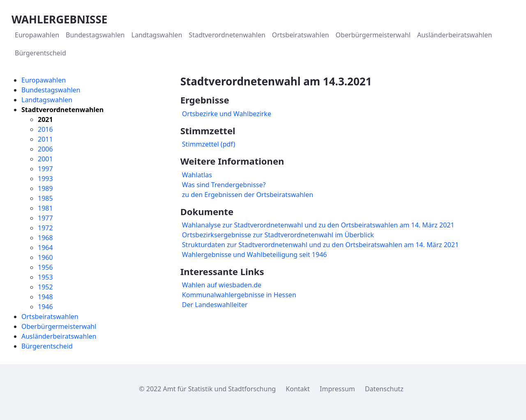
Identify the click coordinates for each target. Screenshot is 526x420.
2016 (45, 129)
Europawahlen (44, 80)
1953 (45, 277)
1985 (45, 198)
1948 (45, 297)
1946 (45, 307)
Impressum (337, 389)
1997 (45, 169)
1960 (45, 257)
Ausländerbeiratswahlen (59, 336)
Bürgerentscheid (47, 346)
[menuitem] (37, 35)
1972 (45, 228)
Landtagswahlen (47, 100)
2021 (45, 119)
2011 (45, 139)
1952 (45, 287)
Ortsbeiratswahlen (50, 317)
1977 (45, 218)
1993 (45, 179)
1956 (45, 267)
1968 (45, 238)
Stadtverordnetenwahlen (62, 110)
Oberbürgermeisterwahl (59, 326)
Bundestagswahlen (51, 90)
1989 (45, 188)
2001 (45, 159)
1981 (45, 208)
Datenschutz (384, 389)
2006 (45, 149)
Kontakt (298, 389)
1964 (45, 248)
